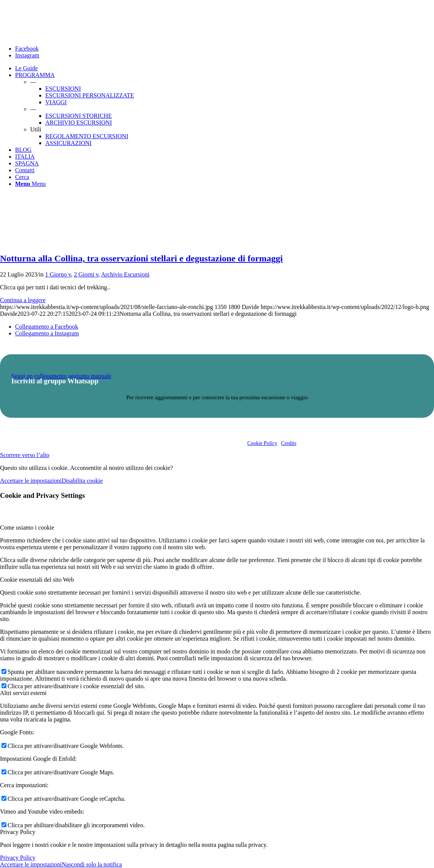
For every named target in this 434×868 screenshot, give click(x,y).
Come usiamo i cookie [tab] (27, 527)
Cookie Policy (262, 443)
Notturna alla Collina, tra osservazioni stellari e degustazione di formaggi (141, 258)
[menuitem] (225, 68)
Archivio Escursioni (125, 274)
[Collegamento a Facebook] (27, 49)
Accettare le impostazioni (31, 481)
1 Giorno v (58, 274)
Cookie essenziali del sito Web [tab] (37, 580)
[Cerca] (22, 177)
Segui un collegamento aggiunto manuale (61, 376)
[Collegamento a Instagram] (27, 55)
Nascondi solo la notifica (92, 864)
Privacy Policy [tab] (18, 832)
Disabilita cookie (82, 481)
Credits (289, 443)
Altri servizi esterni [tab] (23, 693)
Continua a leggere (23, 300)
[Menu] (30, 184)
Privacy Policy (18, 858)
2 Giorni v (86, 274)
